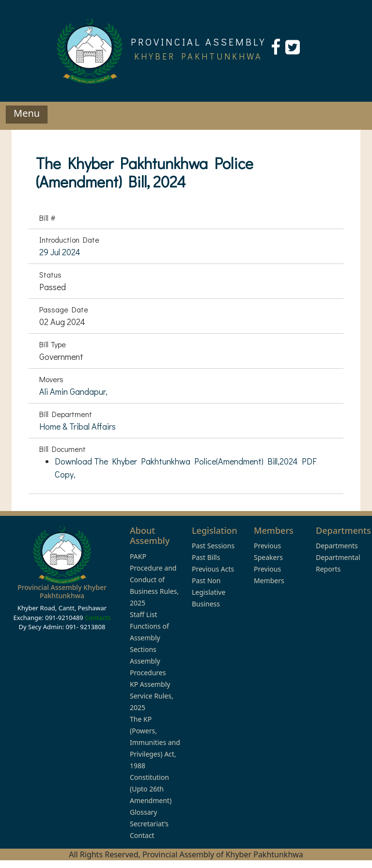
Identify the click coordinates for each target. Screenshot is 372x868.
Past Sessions (213, 546)
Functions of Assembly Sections (149, 638)
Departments (337, 546)
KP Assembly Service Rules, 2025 (152, 696)
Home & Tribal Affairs (77, 426)
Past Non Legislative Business (209, 592)
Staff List (144, 614)
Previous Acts (213, 569)
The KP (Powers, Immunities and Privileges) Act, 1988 (155, 742)
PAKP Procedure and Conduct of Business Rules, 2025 (154, 580)
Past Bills (206, 557)
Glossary (143, 812)
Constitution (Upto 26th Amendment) (151, 789)
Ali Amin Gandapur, (73, 391)
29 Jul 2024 (60, 252)
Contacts (98, 618)
